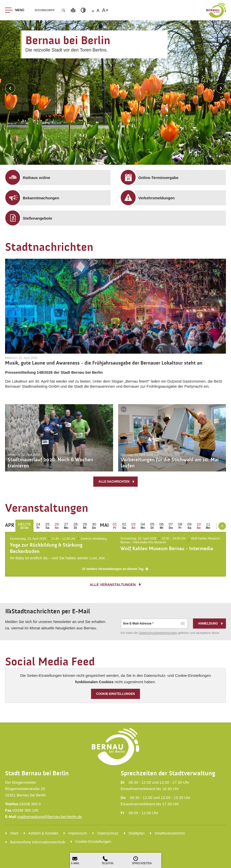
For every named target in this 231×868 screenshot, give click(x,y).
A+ (105, 10)
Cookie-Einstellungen (115, 698)
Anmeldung (211, 628)
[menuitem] (62, 177)
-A (93, 11)
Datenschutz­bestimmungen (158, 637)
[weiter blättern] (222, 526)
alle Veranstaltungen (116, 589)
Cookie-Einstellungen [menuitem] (93, 841)
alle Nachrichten (117, 482)
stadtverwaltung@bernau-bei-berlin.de (50, 817)
